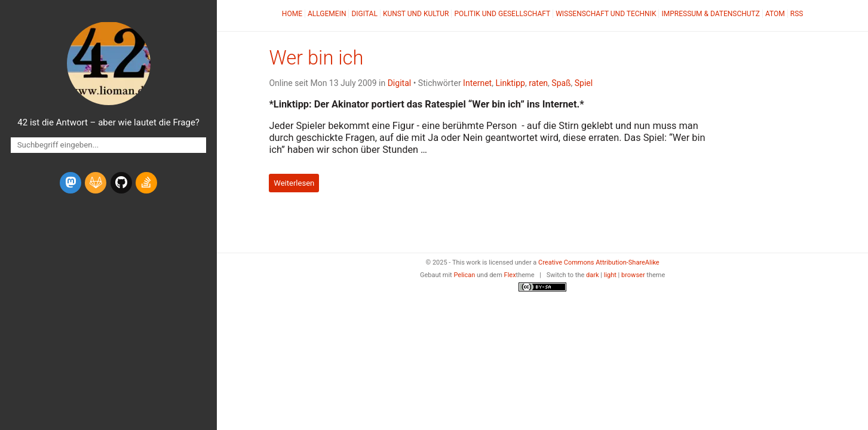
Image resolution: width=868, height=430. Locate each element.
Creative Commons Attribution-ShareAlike (599, 262)
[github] (121, 183)
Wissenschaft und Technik (606, 14)
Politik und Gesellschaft (502, 14)
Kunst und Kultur (416, 14)
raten (538, 83)
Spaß (561, 83)
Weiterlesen (294, 183)
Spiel (584, 83)
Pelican (464, 275)
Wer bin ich (316, 58)
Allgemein (327, 14)
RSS (797, 14)
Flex (510, 275)
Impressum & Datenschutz (710, 14)
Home (292, 14)
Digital (364, 14)
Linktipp (510, 83)
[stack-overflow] (146, 183)
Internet (477, 83)
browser (633, 275)
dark (593, 275)
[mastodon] (70, 183)
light (610, 275)
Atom (775, 14)
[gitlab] (96, 183)
